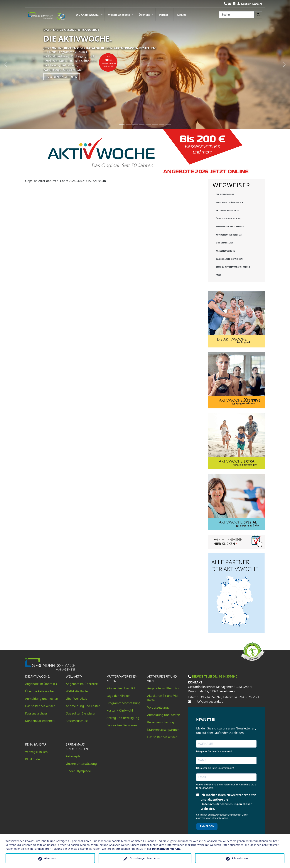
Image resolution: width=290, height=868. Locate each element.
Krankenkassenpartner (163, 730)
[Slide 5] (148, 124)
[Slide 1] (122, 124)
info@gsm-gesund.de (209, 702)
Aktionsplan (74, 756)
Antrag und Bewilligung (123, 718)
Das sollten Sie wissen (40, 706)
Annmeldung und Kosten (83, 706)
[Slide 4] (142, 124)
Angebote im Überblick (41, 684)
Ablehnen (50, 858)
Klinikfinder (33, 759)
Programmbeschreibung (124, 703)
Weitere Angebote (119, 15)
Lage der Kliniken (119, 696)
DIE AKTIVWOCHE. (88, 15)
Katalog (182, 15)
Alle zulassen (240, 858)
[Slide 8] (168, 124)
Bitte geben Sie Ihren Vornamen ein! (214, 751)
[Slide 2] (128, 124)
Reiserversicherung (161, 722)
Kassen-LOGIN (249, 4)
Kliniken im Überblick (121, 688)
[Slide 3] (135, 124)
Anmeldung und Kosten (42, 699)
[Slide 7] (162, 124)
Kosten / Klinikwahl (120, 710)
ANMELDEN (207, 826)
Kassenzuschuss (36, 713)
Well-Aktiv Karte (77, 691)
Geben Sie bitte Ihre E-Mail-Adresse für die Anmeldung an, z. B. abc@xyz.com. (226, 786)
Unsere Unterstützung (81, 764)
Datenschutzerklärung (166, 849)
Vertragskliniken (36, 752)
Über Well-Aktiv (76, 699)
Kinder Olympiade (78, 771)
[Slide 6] (155, 124)
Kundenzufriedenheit (40, 721)
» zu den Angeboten (62, 77)
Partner (164, 15)
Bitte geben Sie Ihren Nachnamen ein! (215, 768)
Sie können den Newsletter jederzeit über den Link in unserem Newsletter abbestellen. (222, 816)
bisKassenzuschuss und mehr (108, 61)
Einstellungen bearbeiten (145, 858)
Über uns (145, 15)
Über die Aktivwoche (39, 691)
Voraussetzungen (159, 707)
